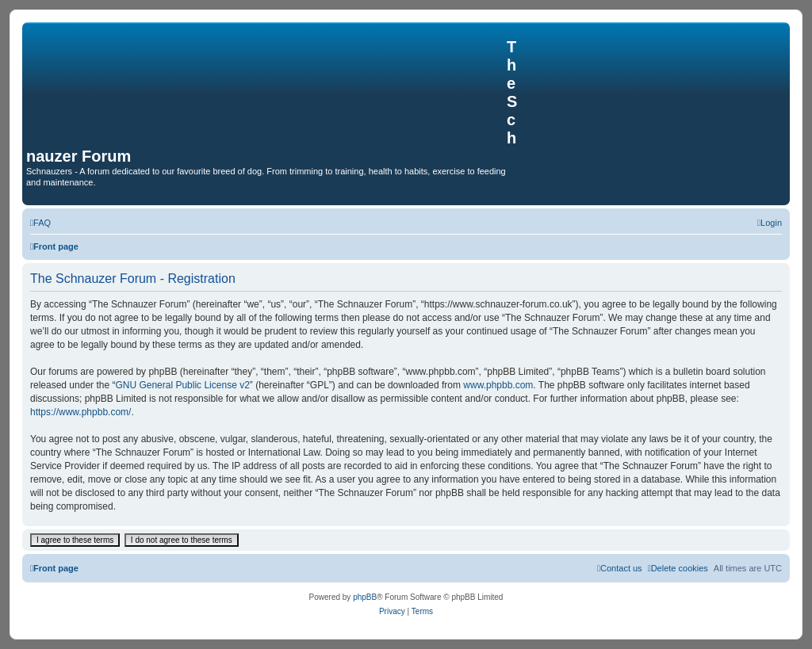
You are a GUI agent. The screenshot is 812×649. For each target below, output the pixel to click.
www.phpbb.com (498, 385)
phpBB (365, 597)
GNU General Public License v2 (182, 385)
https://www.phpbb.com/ (80, 412)
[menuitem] (40, 223)
